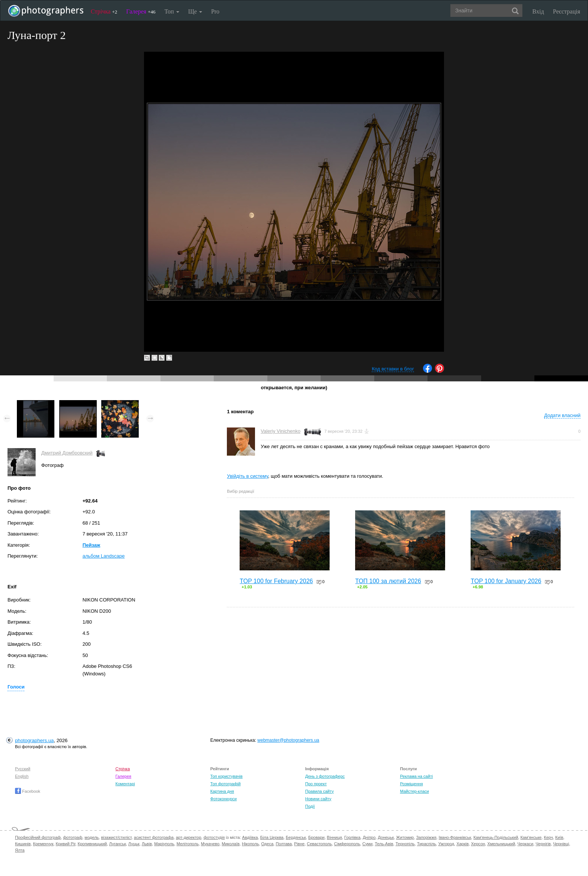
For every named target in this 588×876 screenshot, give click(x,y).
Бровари (316, 837)
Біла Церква (272, 837)
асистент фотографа (154, 837)
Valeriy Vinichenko (280, 431)
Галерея (141, 11)
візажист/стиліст (116, 837)
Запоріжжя (426, 837)
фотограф (73, 837)
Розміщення (412, 784)
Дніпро (369, 837)
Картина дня (222, 791)
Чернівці (561, 844)
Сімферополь (347, 844)
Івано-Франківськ (455, 837)
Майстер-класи (415, 791)
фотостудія (214, 837)
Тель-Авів (384, 844)
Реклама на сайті (417, 776)
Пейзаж (91, 545)
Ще (195, 11)
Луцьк (134, 844)
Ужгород (446, 844)
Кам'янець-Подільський (496, 837)
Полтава (284, 844)
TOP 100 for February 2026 (276, 581)
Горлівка (352, 837)
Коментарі (125, 784)
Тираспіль (427, 844)
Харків (463, 844)
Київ (559, 837)
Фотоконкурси (223, 799)
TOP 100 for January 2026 (506, 581)
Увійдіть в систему (247, 476)
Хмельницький (501, 844)
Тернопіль (405, 844)
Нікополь (250, 844)
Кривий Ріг (66, 844)
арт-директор (189, 837)
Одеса (267, 844)
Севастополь (319, 844)
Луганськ (118, 844)
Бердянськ (296, 837)
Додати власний (562, 415)
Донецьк (386, 837)
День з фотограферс (325, 776)
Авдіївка (250, 837)
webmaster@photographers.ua (288, 740)
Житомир (405, 837)
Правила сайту (319, 791)
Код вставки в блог (393, 369)
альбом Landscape (103, 556)
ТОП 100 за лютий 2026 (388, 581)
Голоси (16, 687)
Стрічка (104, 11)
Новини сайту (318, 799)
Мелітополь (188, 844)
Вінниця (334, 837)
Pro (215, 11)
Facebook (28, 791)
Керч (548, 837)
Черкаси (525, 844)
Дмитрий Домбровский (67, 453)
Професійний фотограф (38, 837)
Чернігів (543, 844)
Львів (147, 844)
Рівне (299, 844)
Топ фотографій (226, 784)
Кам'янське (531, 837)
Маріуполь (164, 844)
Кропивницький (92, 844)
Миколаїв (231, 844)
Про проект (316, 784)
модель (92, 837)
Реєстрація (567, 11)
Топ (172, 11)
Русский (23, 769)
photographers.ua (34, 740)
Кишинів (23, 844)
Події (310, 806)
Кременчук (43, 844)
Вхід (538, 11)
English (22, 776)
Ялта (20, 850)
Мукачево (210, 844)
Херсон (478, 844)
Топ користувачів (226, 776)
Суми (367, 844)
